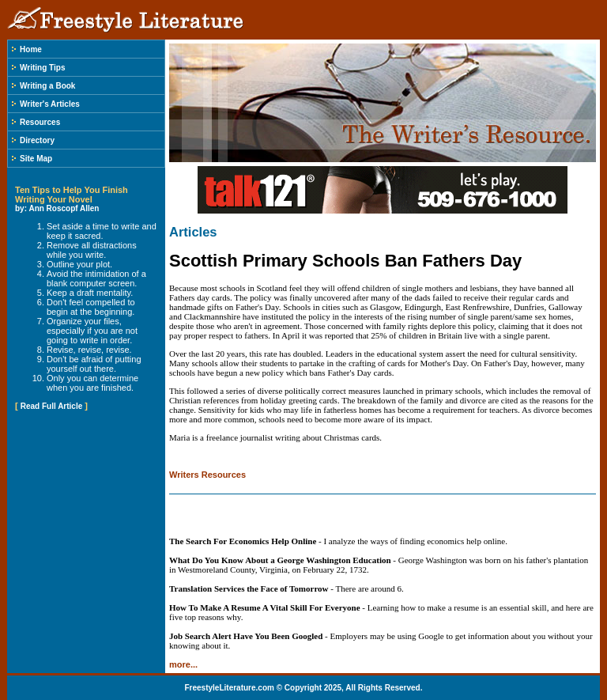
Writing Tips (42, 68)
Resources (40, 122)
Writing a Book (47, 86)
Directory (37, 140)
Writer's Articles (50, 104)
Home (31, 49)
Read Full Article (52, 406)
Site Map (36, 159)
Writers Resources (207, 475)
